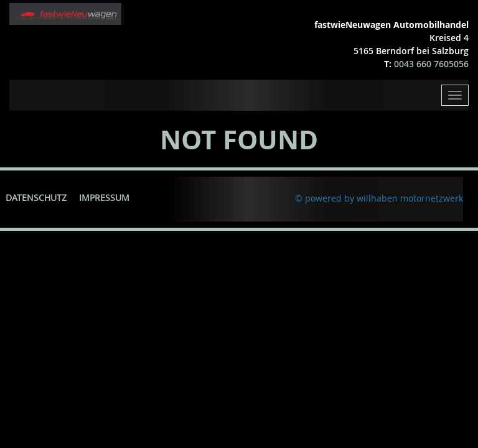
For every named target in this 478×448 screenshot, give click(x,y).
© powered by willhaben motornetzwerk (379, 198)
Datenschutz (36, 198)
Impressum (104, 198)
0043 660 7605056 (431, 64)
